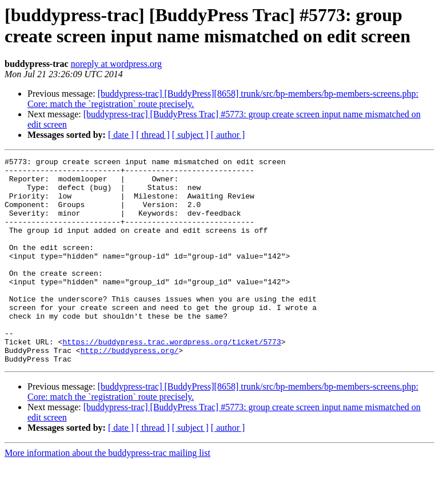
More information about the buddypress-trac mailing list (107, 494)
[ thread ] (153, 135)
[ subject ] (190, 135)
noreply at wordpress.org (116, 64)
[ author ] (228, 135)
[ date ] (121, 135)
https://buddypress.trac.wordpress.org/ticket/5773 (171, 379)
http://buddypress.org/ (130, 390)
